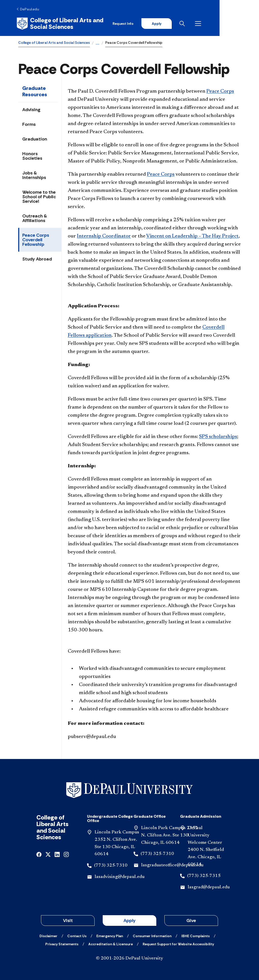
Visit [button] (68, 920)
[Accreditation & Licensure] (111, 944)
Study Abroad (37, 258)
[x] (48, 854)
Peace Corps (220, 91)
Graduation (35, 138)
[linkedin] (57, 854)
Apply (194, 23)
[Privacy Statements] (62, 944)
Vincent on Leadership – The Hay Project (192, 236)
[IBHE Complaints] (196, 935)
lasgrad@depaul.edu (209, 887)
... (98, 43)
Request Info (160, 23)
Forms (29, 124)
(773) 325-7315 (204, 875)
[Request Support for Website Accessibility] (178, 944)
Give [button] (191, 920)
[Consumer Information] (152, 935)
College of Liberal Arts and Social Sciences (54, 42)
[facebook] (39, 854)
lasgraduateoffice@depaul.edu (172, 865)
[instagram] (66, 854)
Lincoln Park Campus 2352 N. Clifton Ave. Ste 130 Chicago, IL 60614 (169, 835)
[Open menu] (237, 23)
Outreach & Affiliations (35, 218)
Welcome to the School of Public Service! (39, 196)
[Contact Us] (77, 935)
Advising (31, 109)
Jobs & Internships (34, 175)
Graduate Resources (35, 91)
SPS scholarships (218, 436)
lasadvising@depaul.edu (120, 876)
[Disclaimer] (48, 935)
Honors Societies (32, 155)
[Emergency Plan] (110, 935)
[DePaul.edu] (29, 9)
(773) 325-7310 (111, 865)
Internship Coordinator (104, 236)
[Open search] (221, 23)
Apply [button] (129, 920)
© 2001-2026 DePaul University (129, 958)
